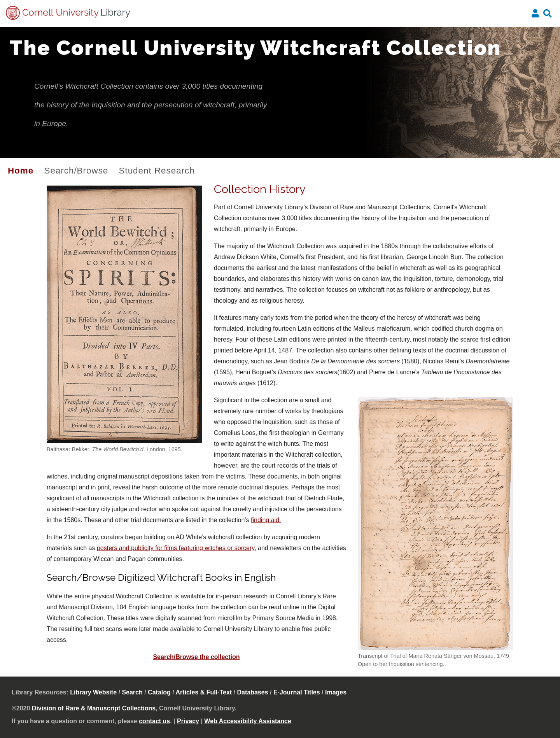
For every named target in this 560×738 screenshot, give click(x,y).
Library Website (93, 692)
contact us (154, 721)
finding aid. (266, 520)
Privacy (188, 721)
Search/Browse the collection (196, 657)
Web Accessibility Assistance (248, 721)
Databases (253, 692)
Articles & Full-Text (204, 692)
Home (21, 171)
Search (132, 692)
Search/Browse (76, 171)
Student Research (157, 171)
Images (336, 692)
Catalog (159, 692)
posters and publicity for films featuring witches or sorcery (176, 548)
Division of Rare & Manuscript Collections (94, 708)
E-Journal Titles (297, 692)
